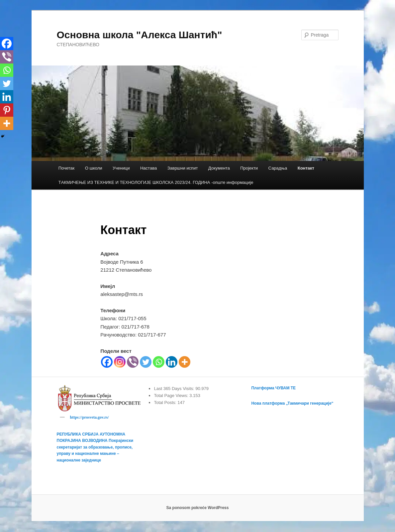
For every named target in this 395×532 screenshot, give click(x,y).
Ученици (121, 168)
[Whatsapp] (159, 362)
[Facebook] (107, 362)
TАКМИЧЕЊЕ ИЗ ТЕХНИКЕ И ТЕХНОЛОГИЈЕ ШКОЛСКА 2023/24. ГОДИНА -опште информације (156, 182)
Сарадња (278, 168)
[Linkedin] (172, 362)
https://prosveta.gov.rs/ (90, 417)
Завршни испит (183, 168)
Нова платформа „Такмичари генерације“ (292, 403)
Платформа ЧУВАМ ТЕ (273, 388)
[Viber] (133, 362)
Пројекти (249, 168)
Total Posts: (166, 402)
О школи (94, 168)
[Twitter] (146, 362)
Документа (219, 168)
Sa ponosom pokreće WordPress (198, 509)
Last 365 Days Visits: (175, 389)
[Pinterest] (7, 110)
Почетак (67, 168)
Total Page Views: (172, 396)
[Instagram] (120, 362)
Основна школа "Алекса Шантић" (140, 35)
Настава (148, 168)
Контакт (306, 168)
